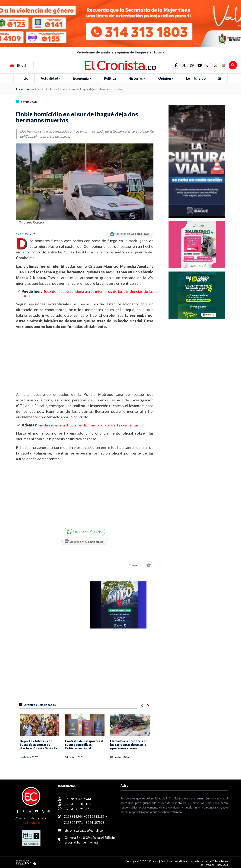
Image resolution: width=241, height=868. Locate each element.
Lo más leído (196, 78)
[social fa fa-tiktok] (208, 65)
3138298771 (73, 823)
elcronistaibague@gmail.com (85, 830)
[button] (216, 65)
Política (110, 78)
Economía (81, 78)
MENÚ (18, 65)
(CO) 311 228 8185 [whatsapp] (77, 804)
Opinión (165, 78)
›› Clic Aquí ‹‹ (31, 823)
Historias (136, 78)
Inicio (24, 78)
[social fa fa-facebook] (176, 65)
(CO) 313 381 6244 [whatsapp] (77, 799)
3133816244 (73, 817)
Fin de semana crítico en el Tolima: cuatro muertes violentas (88, 425)
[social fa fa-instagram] (192, 65)
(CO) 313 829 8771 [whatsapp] (77, 809)
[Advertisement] (85, 360)
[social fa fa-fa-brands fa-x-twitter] (184, 65)
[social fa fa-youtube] (200, 65)
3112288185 (95, 817)
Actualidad (49, 78)
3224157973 (95, 823)
